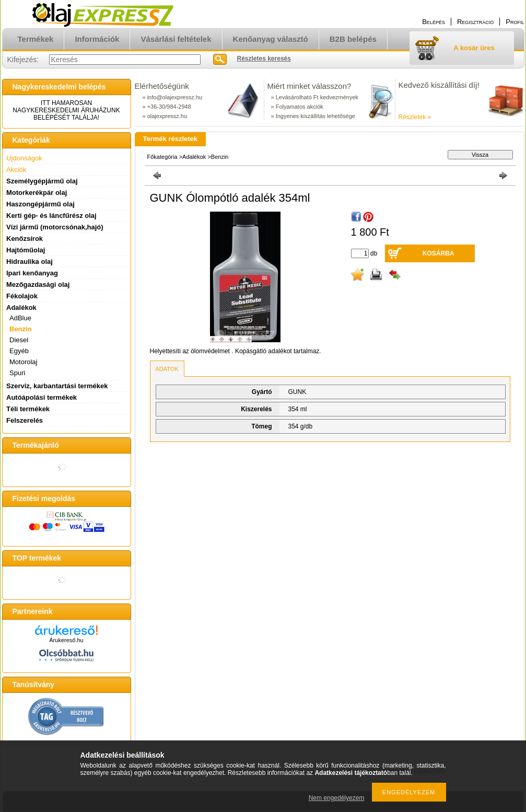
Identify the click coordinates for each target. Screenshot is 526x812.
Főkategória (162, 157)
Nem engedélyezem (337, 798)
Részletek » (415, 117)
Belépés (434, 22)
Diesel (19, 340)
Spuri (17, 373)
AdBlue (20, 318)
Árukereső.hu (66, 640)
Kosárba (439, 253)
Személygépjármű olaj (42, 181)
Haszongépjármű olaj (40, 204)
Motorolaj (23, 362)
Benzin (21, 329)
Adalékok (194, 157)
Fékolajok (22, 296)
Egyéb (19, 351)
